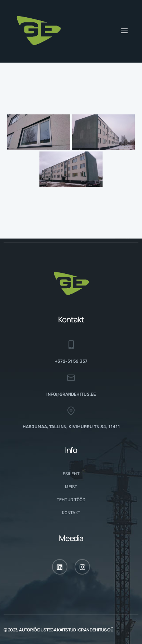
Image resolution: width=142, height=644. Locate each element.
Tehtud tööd (71, 500)
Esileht (71, 474)
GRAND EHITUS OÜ (96, 630)
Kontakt (71, 513)
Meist (71, 487)
